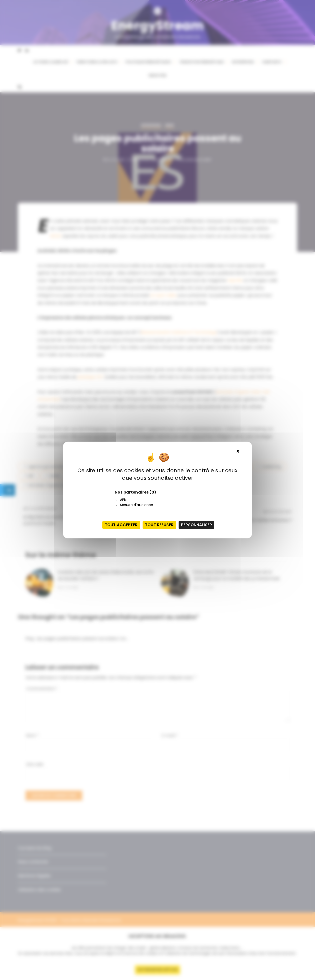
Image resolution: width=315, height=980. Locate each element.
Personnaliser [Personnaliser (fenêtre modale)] (196, 525)
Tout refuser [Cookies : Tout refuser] (159, 525)
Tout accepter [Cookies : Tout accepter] (121, 525)
